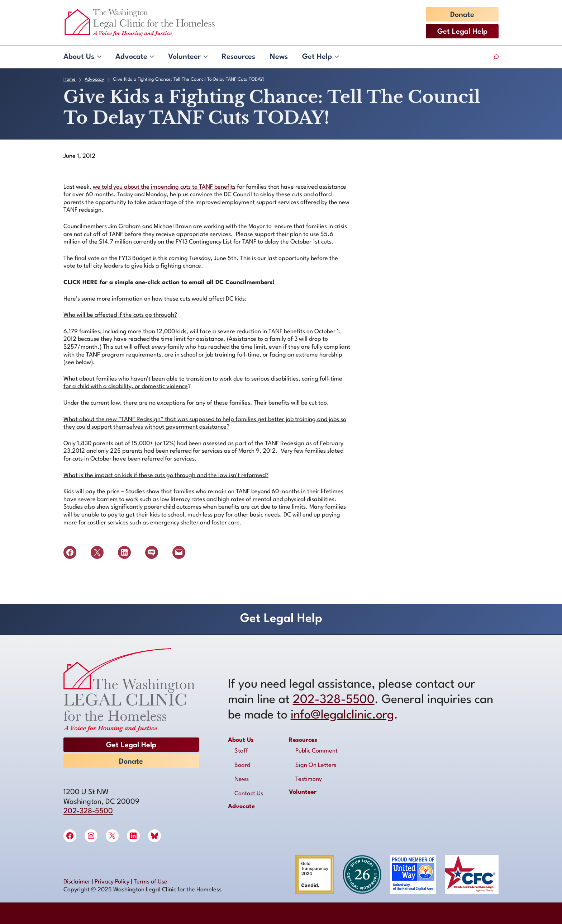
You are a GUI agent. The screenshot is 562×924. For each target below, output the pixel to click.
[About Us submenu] (99, 57)
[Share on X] (97, 552)
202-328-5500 (88, 811)
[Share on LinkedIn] (124, 552)
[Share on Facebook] (70, 552)
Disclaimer (77, 882)
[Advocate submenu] (151, 57)
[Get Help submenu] (336, 57)
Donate (462, 15)
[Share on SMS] (152, 552)
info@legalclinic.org (342, 715)
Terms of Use (151, 882)
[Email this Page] (179, 552)
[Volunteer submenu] (205, 57)
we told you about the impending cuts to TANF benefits (164, 187)
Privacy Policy (112, 882)
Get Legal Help (462, 32)
